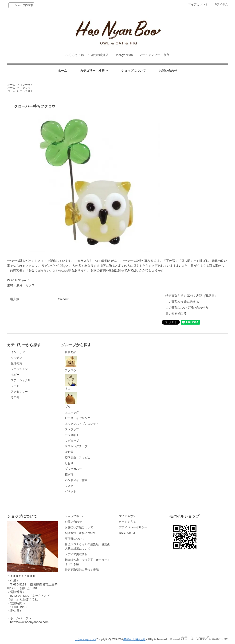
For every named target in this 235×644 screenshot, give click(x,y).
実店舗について (75, 539)
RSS (122, 533)
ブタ (71, 400)
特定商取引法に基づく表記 (82, 570)
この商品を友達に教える (182, 302)
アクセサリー (19, 392)
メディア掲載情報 (76, 554)
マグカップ (72, 441)
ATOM (131, 533)
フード (15, 386)
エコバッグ (72, 412)
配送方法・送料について (80, 533)
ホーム (62, 71)
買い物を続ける (176, 313)
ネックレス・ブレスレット (82, 424)
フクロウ (25, 88)
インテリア (26, 85)
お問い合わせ (168, 71)
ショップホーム (75, 516)
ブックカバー (73, 469)
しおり (69, 463)
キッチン (16, 358)
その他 (15, 397)
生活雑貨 (16, 363)
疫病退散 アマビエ (78, 458)
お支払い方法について (79, 527)
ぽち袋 (69, 452)
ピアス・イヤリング (78, 418)
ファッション (19, 369)
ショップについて (133, 71)
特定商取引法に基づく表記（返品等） (191, 296)
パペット (70, 491)
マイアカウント (198, 4)
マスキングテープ (76, 446)
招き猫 (69, 475)
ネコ (71, 382)
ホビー (15, 375)
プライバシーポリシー (133, 527)
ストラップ (72, 429)
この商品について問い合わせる (187, 308)
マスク (69, 486)
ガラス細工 (26, 91)
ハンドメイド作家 (76, 480)
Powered (199, 639)
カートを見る (127, 522)
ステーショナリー (22, 380)
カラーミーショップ (86, 639)
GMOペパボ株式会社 (134, 639)
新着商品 (70, 352)
